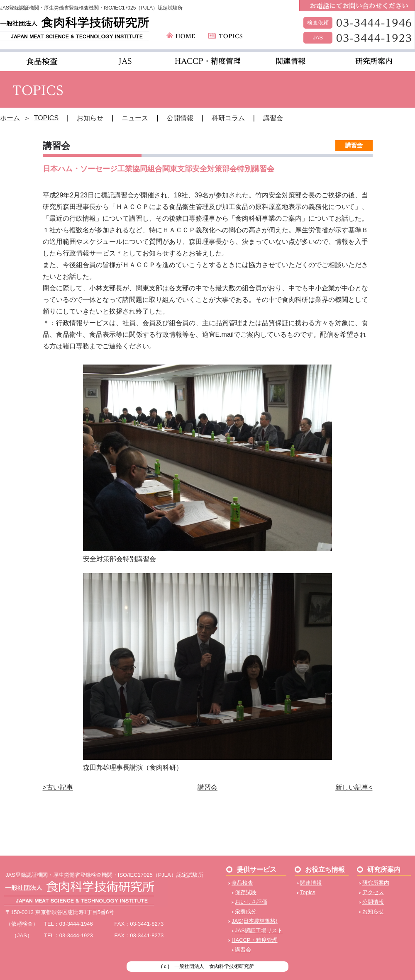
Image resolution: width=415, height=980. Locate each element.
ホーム (10, 118)
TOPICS (46, 118)
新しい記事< (354, 787)
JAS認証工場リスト (259, 930)
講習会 (273, 118)
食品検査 (242, 883)
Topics (308, 892)
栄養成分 (246, 911)
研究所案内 (376, 883)
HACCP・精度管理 (255, 940)
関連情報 (311, 883)
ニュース (135, 118)
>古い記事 (58, 787)
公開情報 (180, 118)
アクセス (373, 892)
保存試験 (246, 892)
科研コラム (228, 118)
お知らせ (90, 118)
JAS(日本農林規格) (255, 921)
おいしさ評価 (251, 902)
